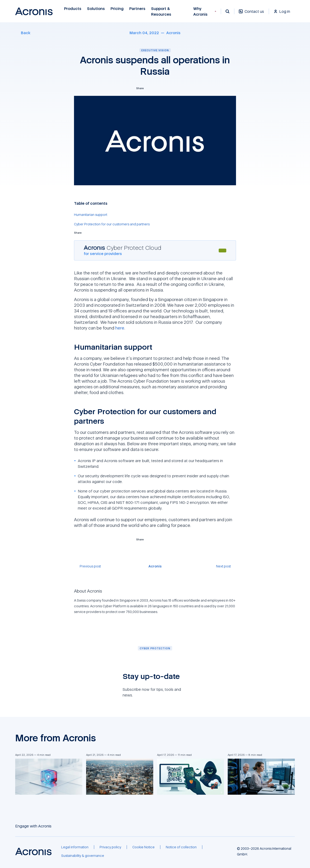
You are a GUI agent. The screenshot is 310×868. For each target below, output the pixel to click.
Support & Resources (161, 12)
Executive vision (155, 50)
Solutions (96, 9)
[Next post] (226, 566)
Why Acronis (200, 12)
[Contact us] (251, 14)
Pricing (117, 9)
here (120, 328)
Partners (137, 9)
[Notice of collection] (181, 847)
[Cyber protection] (155, 648)
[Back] (23, 33)
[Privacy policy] (110, 847)
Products (73, 9)
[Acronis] (173, 33)
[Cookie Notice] (143, 847)
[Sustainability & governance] (83, 856)
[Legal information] (75, 847)
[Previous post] (87, 566)
